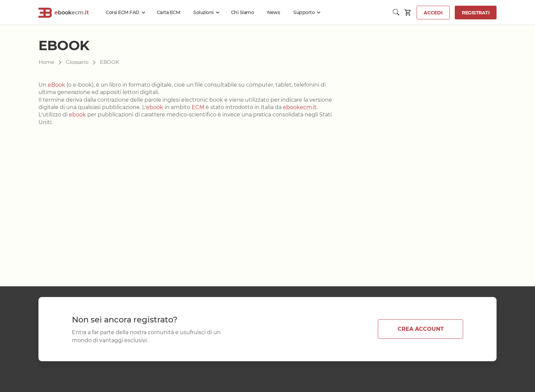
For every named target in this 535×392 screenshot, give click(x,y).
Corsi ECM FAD (123, 12)
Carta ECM (169, 12)
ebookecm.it (300, 107)
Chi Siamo (243, 12)
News (274, 12)
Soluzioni (203, 12)
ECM (198, 107)
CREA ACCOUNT (421, 329)
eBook (57, 85)
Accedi (433, 13)
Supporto (304, 12)
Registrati (476, 13)
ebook (155, 107)
